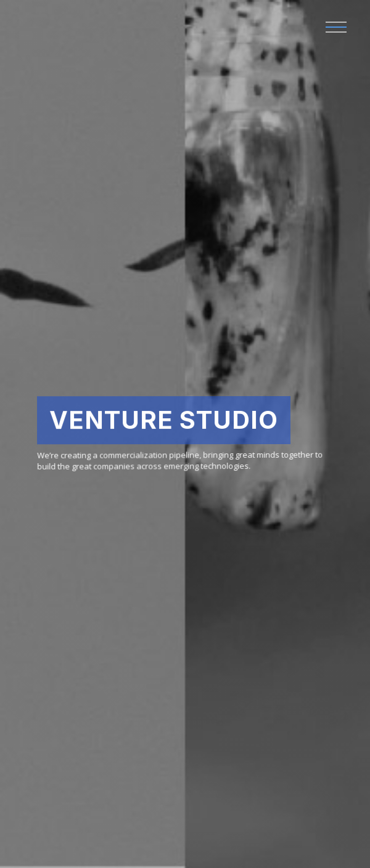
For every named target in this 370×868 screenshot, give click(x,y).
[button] (336, 28)
